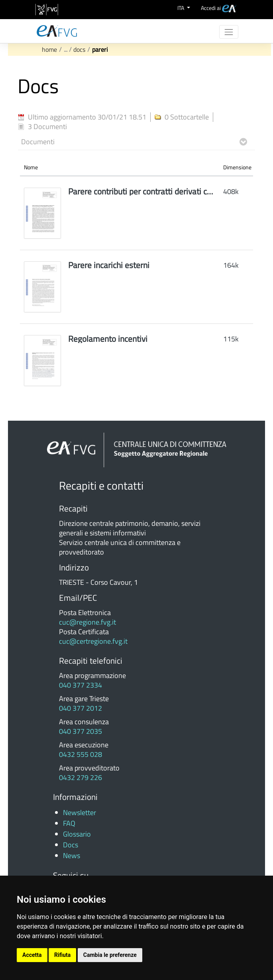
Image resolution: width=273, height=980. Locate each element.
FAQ (69, 823)
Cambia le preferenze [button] (110, 955)
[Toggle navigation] (228, 32)
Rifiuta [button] (62, 955)
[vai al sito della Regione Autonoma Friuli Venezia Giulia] (47, 10)
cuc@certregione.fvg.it (93, 641)
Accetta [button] (32, 955)
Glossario (77, 834)
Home (49, 49)
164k (231, 265)
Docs (79, 49)
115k (231, 339)
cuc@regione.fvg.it (87, 622)
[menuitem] (219, 8)
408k (231, 191)
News (72, 856)
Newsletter (80, 812)
